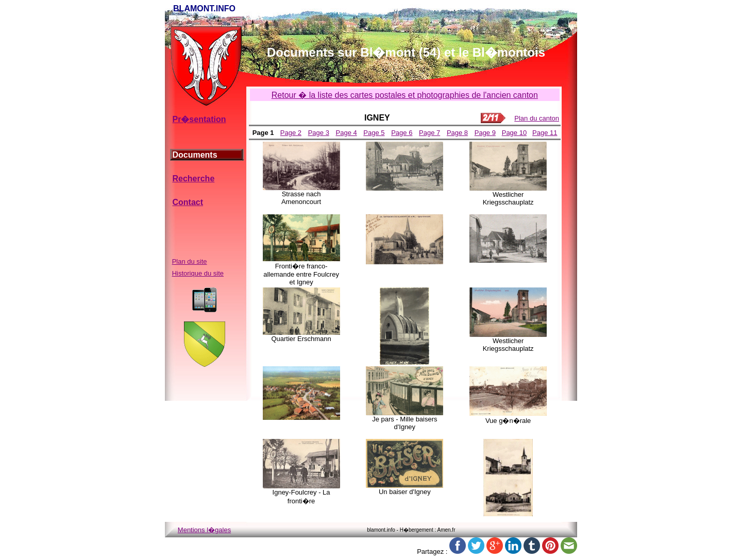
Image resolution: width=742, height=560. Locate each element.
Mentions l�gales (204, 530)
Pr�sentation (199, 119)
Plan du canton (537, 118)
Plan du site (190, 261)
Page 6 (402, 133)
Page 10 (514, 133)
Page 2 (291, 133)
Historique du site (198, 273)
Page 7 (429, 133)
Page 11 (545, 133)
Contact (188, 202)
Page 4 (347, 133)
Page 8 (457, 133)
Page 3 (319, 133)
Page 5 (374, 133)
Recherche (193, 179)
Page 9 (485, 133)
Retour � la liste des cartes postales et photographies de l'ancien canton (405, 95)
